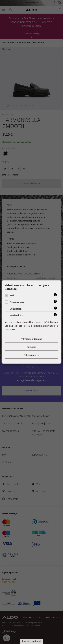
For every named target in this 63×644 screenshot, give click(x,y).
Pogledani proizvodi (32, 641)
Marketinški (17, 316)
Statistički (16, 309)
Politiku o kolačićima (33, 326)
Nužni (13, 296)
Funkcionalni (17, 302)
